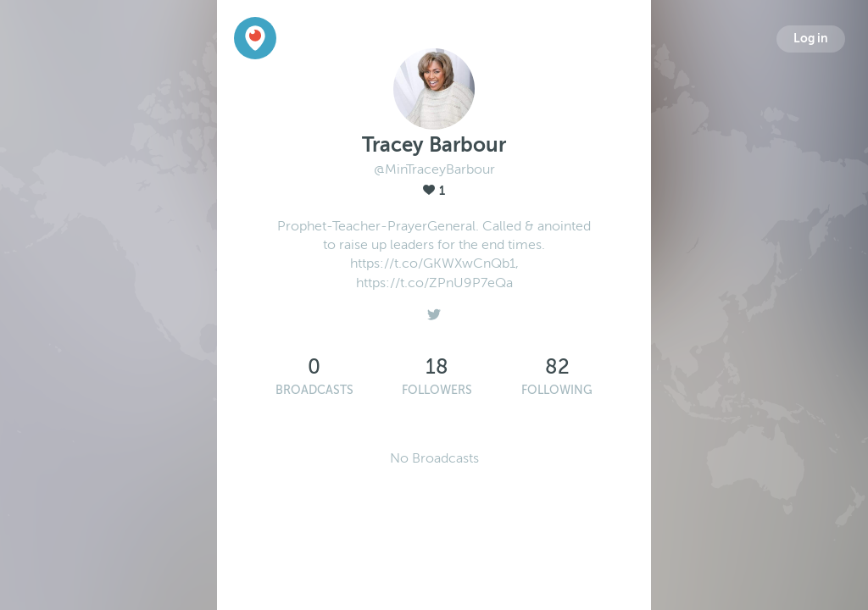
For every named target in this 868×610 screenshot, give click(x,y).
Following (557, 390)
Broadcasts (314, 390)
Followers (437, 390)
